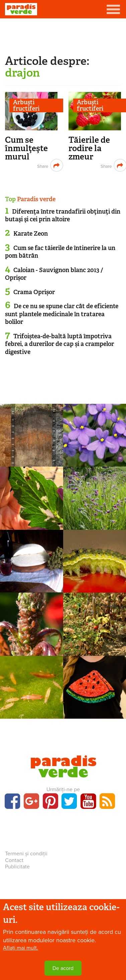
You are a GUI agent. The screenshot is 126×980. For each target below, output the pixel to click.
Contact (14, 860)
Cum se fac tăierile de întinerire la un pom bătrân (60, 252)
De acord (63, 968)
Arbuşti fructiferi (26, 105)
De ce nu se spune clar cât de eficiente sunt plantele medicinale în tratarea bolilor (62, 314)
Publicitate (17, 867)
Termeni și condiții (26, 854)
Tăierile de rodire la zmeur (89, 148)
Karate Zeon (31, 234)
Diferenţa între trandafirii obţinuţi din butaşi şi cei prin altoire (63, 215)
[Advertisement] (63, 35)
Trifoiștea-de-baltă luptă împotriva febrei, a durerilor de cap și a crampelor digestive (59, 344)
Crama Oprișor (34, 292)
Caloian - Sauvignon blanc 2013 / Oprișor (54, 274)
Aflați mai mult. (21, 948)
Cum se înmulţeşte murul (26, 148)
